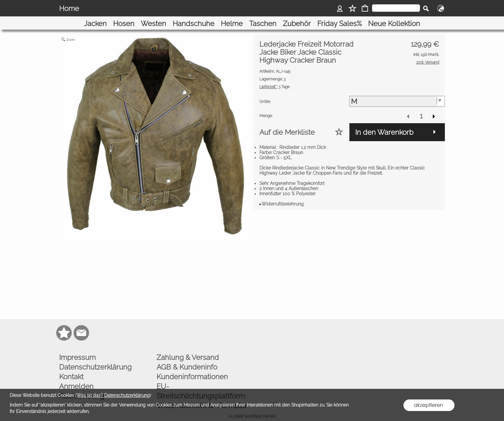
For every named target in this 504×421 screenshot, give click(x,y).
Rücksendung (82, 387)
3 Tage (274, 78)
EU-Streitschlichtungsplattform (201, 382)
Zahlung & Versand (188, 348)
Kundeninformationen (192, 368)
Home (69, 8)
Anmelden (76, 377)
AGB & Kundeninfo (187, 358)
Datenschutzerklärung (95, 358)
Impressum (77, 348)
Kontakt (71, 368)
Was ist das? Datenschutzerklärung (113, 395)
